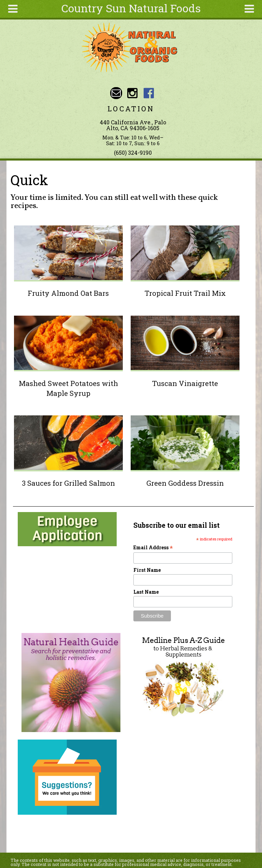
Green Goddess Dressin (185, 483)
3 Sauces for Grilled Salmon (68, 483)
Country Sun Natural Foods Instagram (133, 93)
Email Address (153, 547)
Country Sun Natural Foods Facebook (149, 93)
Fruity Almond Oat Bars (68, 293)
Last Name (146, 592)
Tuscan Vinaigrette (185, 383)
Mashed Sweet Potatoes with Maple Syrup (68, 388)
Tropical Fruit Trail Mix (185, 293)
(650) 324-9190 (133, 153)
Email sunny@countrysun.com (116, 93)
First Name (147, 570)
